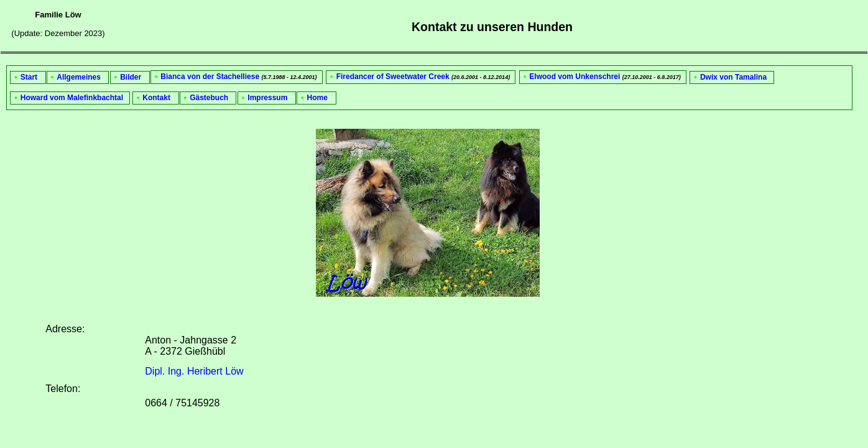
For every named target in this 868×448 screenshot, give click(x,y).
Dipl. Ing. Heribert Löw (194, 371)
